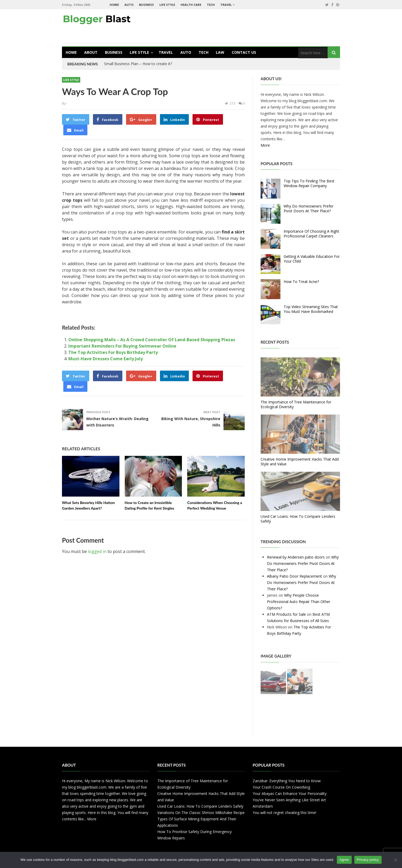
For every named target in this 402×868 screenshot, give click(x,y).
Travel (226, 5)
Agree (344, 860)
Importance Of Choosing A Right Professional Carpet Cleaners (311, 234)
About (91, 52)
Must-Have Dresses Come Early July (106, 359)
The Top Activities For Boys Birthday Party (113, 352)
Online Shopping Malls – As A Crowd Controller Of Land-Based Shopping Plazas (152, 340)
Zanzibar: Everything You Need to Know (287, 781)
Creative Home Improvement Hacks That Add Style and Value (300, 462)
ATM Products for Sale (286, 614)
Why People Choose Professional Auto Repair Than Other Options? (299, 602)
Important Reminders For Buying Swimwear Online (122, 346)
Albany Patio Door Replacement (294, 576)
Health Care (191, 5)
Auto (129, 5)
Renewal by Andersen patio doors (296, 557)
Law (220, 52)
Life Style (167, 5)
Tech (211, 5)
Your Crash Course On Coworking (281, 787)
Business (146, 5)
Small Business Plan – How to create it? (138, 64)
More (265, 145)
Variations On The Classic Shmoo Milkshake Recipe (201, 813)
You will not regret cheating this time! (284, 813)
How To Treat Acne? (301, 282)
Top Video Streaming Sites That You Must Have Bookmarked (311, 309)
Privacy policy (368, 860)
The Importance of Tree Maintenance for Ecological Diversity (296, 404)
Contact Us (244, 52)
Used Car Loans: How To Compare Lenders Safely (298, 519)
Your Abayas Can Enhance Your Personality (290, 793)
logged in (97, 551)
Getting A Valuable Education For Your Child (312, 259)
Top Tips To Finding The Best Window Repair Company (309, 183)
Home (114, 5)
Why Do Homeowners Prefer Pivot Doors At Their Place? (309, 208)
